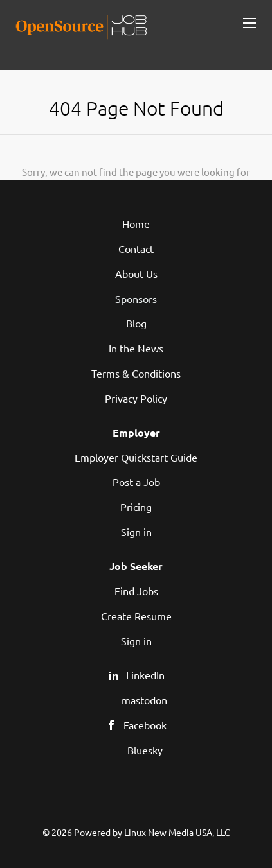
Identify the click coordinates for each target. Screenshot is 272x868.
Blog (136, 323)
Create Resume (136, 616)
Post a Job (136, 482)
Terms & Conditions (136, 373)
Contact (136, 248)
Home (136, 223)
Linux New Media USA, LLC (177, 832)
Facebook (145, 725)
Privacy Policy (136, 398)
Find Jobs (136, 591)
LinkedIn (145, 675)
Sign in (136, 532)
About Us (136, 273)
